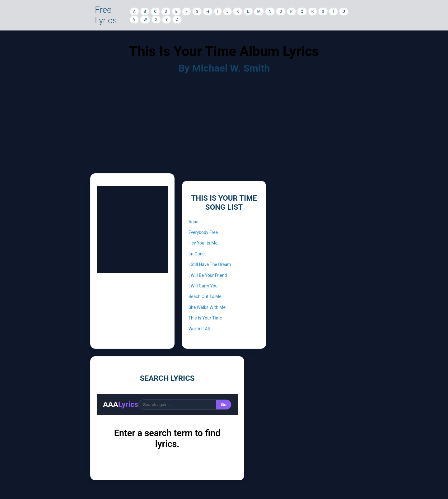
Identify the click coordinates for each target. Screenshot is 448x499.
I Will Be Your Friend (208, 275)
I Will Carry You (203, 286)
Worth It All (199, 329)
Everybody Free (203, 232)
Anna (194, 222)
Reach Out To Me (205, 296)
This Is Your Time (205, 318)
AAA (121, 404)
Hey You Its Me (203, 243)
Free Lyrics (106, 15)
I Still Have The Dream (210, 264)
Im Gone (197, 254)
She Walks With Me (207, 307)
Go (224, 405)
